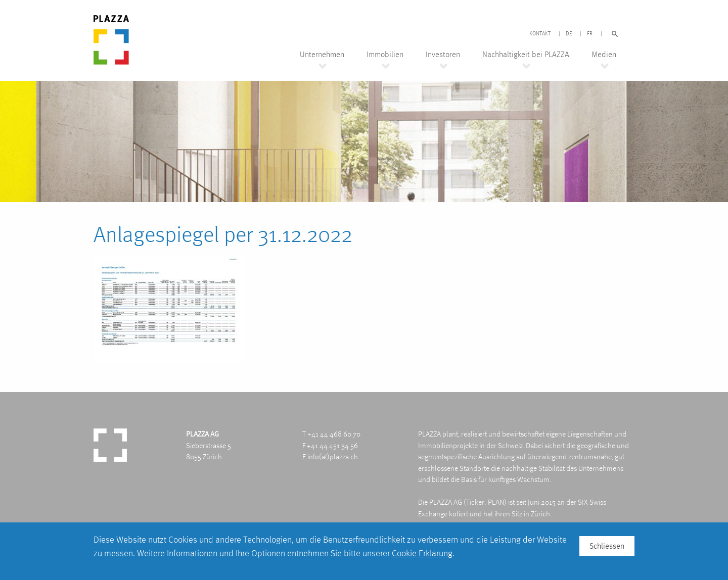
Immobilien (385, 55)
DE (569, 34)
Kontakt (540, 34)
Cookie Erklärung (422, 553)
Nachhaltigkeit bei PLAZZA (526, 55)
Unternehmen (322, 55)
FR (590, 34)
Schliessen (607, 546)
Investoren (443, 55)
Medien (604, 55)
